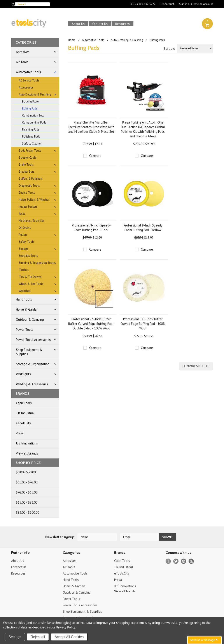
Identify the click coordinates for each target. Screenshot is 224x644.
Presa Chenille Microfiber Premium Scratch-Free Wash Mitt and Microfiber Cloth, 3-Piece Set (91, 127)
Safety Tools (27, 242)
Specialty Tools (28, 256)
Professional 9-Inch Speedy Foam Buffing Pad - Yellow (143, 228)
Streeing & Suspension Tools (37, 263)
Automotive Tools (28, 72)
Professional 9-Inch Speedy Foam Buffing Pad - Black (91, 228)
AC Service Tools (29, 80)
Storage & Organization (33, 364)
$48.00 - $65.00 (27, 492)
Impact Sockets (28, 207)
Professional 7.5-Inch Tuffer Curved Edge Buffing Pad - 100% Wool (143, 324)
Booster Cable (28, 158)
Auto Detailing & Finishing (35, 95)
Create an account (202, 4)
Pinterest (184, 561)
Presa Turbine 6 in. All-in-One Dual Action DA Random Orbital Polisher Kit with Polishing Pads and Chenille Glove (143, 129)
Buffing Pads (30, 109)
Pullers (23, 235)
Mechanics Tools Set (31, 221)
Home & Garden (27, 309)
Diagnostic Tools (29, 186)
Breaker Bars (27, 172)
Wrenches (25, 291)
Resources (122, 24)
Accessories (26, 88)
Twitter (176, 561)
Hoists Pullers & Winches (34, 200)
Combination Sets (33, 116)
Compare (95, 156)
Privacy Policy (66, 627)
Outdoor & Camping (30, 319)
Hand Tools (24, 299)
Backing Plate (30, 102)
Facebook (168, 561)
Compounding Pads (34, 123)
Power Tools (25, 330)
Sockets (24, 249)
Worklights (23, 374)
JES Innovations (27, 443)
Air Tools (22, 62)
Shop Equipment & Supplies (29, 352)
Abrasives (23, 52)
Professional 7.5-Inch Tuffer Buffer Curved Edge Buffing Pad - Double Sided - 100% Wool (91, 324)
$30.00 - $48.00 (27, 482)
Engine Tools (27, 193)
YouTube (191, 561)
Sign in (183, 4)
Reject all (38, 637)
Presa (20, 433)
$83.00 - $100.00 (28, 512)
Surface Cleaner (32, 144)
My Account (167, 4)
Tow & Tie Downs (30, 277)
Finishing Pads (31, 130)
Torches (24, 270)
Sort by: (169, 49)
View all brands (27, 453)
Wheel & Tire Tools (31, 284)
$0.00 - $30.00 (26, 472)
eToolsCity (23, 423)
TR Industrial (25, 413)
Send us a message (202, 640)
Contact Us (100, 24)
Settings (15, 637)
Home (72, 40)
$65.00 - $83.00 (27, 502)
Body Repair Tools (30, 151)
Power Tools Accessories (33, 340)
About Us (78, 24)
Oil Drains (25, 228)
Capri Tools (24, 403)
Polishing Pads (31, 137)
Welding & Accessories (32, 384)
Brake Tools (26, 165)
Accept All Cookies (69, 637)
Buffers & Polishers (31, 179)
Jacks (22, 214)
